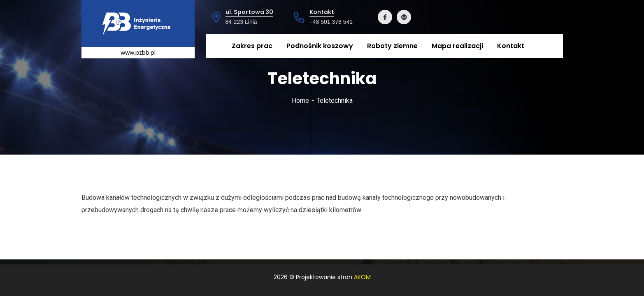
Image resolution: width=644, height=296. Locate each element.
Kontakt (322, 12)
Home (300, 101)
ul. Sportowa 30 (249, 12)
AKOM (362, 277)
